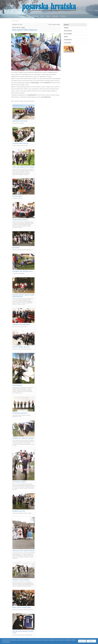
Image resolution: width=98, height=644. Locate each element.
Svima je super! (17, 196)
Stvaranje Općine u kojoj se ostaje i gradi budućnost (23, 296)
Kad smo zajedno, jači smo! (21, 347)
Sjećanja (55, 16)
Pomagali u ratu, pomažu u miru (23, 271)
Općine (66, 37)
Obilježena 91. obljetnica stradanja (23, 438)
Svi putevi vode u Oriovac (20, 143)
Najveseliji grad (17, 385)
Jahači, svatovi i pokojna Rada (22, 607)
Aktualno (35, 16)
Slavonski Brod (68, 31)
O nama (63, 16)
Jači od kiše (16, 248)
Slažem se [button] (91, 641)
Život (42, 16)
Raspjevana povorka (19, 511)
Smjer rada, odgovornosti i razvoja (23, 167)
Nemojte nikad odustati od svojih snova (23, 632)
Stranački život (68, 40)
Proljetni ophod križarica (20, 220)
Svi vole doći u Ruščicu (19, 482)
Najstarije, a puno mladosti (21, 580)
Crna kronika (67, 43)
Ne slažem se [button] (82, 641)
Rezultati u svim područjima (21, 324)
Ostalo (48, 16)
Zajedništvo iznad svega (20, 121)
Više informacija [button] (6, 642)
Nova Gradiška (68, 34)
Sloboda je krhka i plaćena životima (23, 551)
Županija (66, 28)
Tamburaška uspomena (20, 413)
